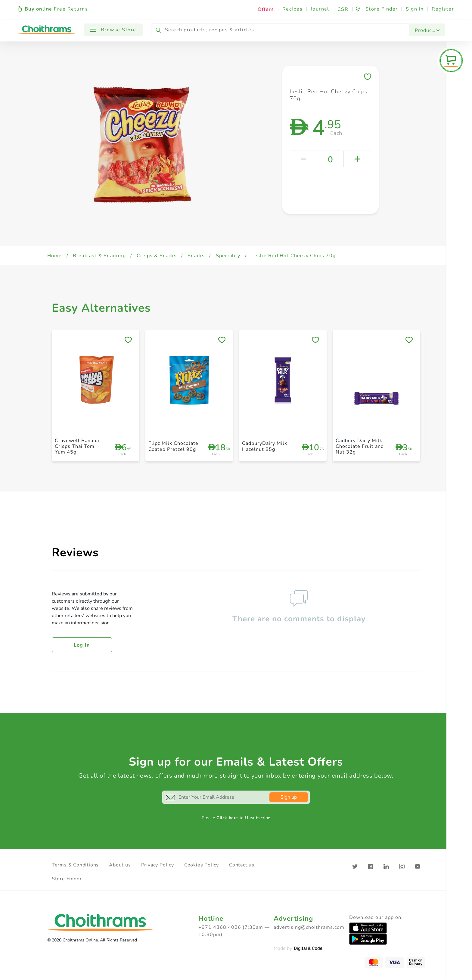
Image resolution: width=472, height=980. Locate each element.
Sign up (289, 797)
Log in (82, 645)
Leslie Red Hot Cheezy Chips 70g (293, 256)
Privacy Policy (158, 865)
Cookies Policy (202, 865)
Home (55, 256)
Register (443, 9)
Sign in (415, 9)
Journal (320, 9)
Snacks (196, 256)
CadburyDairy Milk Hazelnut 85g (265, 446)
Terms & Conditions (75, 865)
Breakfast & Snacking (99, 256)
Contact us (242, 865)
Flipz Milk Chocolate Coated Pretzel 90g (173, 446)
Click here (227, 818)
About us (120, 865)
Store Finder (67, 879)
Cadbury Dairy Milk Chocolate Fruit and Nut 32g (360, 446)
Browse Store (113, 30)
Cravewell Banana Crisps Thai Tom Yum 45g (77, 446)
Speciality (228, 256)
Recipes (293, 9)
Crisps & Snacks (157, 256)
